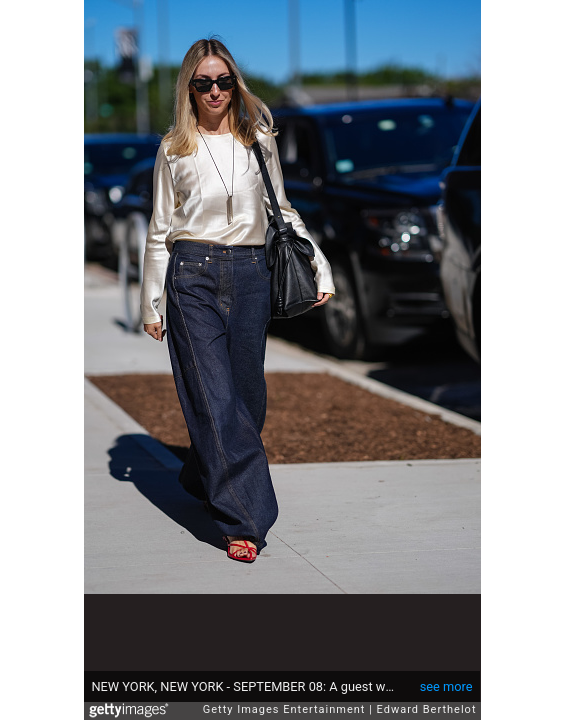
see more (446, 686)
